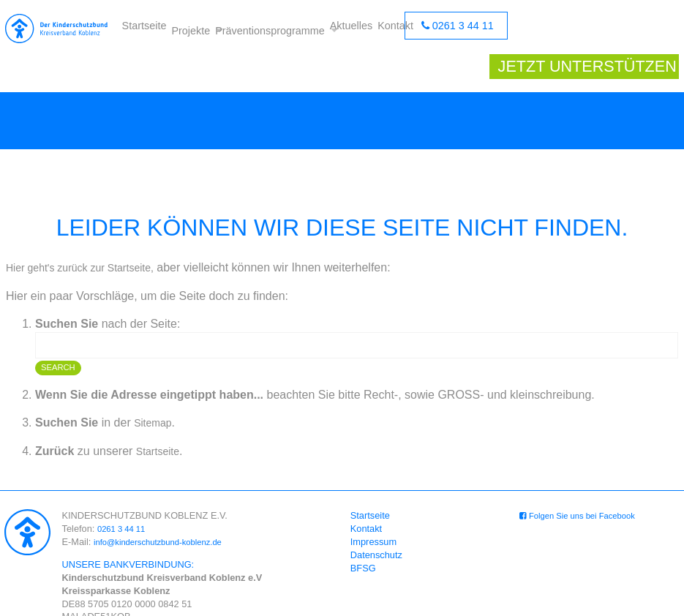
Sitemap (155, 396)
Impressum (376, 515)
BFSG (365, 542)
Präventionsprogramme (268, 29)
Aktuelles (355, 29)
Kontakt (394, 29)
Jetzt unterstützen (585, 29)
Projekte (184, 29)
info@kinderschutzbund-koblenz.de (167, 515)
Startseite (142, 29)
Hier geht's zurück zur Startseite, (90, 240)
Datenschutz (379, 529)
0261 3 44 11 (462, 29)
